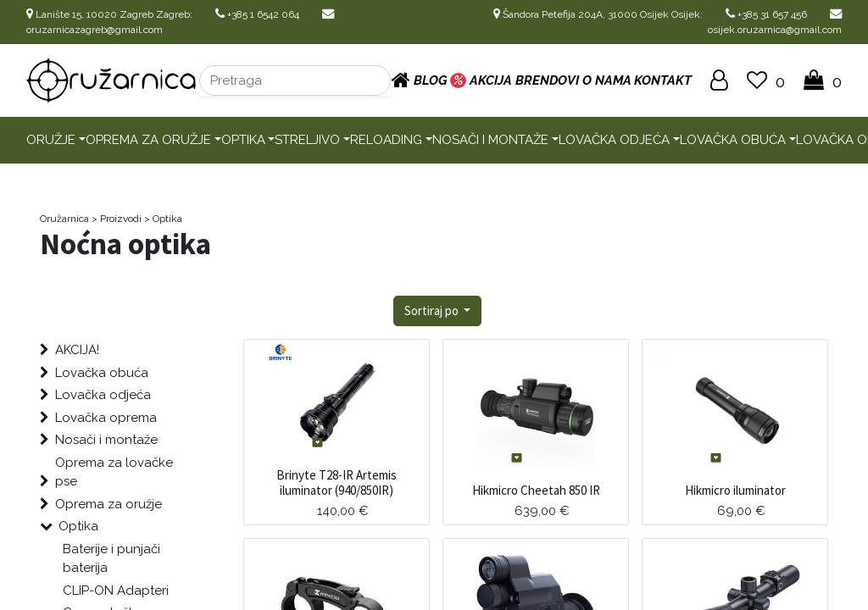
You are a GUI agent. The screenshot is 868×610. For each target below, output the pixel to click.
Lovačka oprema (106, 418)
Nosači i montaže (490, 140)
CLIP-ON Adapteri (116, 591)
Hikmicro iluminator (735, 490)
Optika (243, 140)
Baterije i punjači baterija (111, 559)
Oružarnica (64, 219)
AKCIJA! (77, 350)
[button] (438, 311)
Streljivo (307, 140)
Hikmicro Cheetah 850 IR (536, 490)
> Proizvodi (117, 219)
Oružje (51, 140)
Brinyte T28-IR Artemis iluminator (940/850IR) (337, 482)
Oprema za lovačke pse (114, 472)
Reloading (386, 140)
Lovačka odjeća (614, 140)
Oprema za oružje (148, 140)
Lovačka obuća (733, 140)
